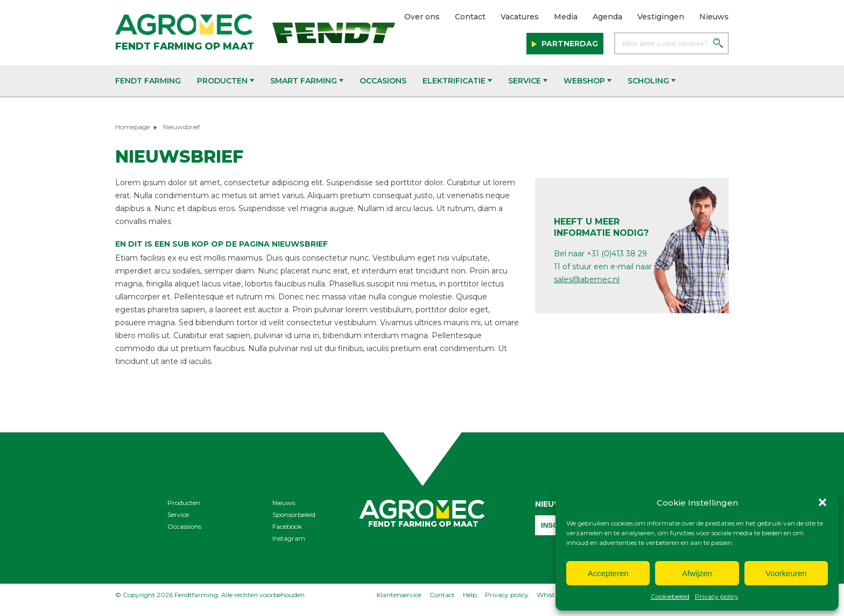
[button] (822, 502)
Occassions (184, 526)
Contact (470, 17)
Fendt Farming (148, 81)
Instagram (289, 538)
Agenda (607, 17)
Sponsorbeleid (294, 514)
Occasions (383, 81)
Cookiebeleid (670, 596)
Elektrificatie (457, 81)
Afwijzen (697, 573)
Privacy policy (717, 596)
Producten (226, 81)
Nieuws (714, 17)
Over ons (422, 17)
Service (528, 81)
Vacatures (520, 17)
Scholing (652, 81)
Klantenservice (399, 595)
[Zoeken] (718, 44)
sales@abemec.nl (587, 279)
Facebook (287, 526)
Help (470, 595)
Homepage (132, 127)
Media (566, 17)
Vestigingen (661, 17)
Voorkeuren (786, 573)
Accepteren (608, 573)
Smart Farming (307, 81)
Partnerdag (569, 44)
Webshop (588, 81)
